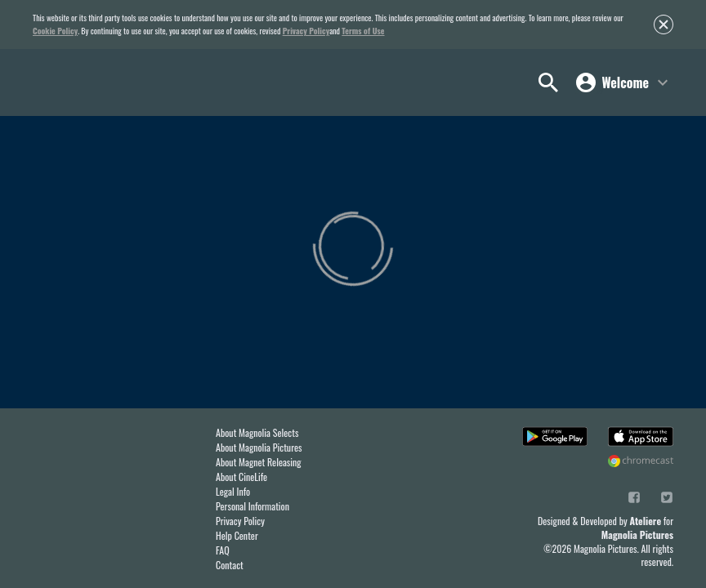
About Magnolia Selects (257, 432)
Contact (230, 565)
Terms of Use (363, 31)
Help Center (237, 535)
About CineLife (241, 477)
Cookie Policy (55, 31)
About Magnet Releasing (259, 462)
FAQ (223, 550)
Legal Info (233, 491)
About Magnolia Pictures (259, 447)
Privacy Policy (306, 31)
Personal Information (252, 506)
